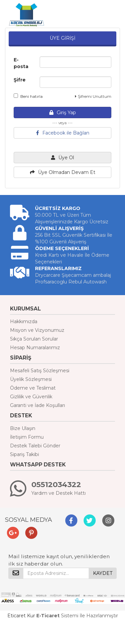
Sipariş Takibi (24, 454)
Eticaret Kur (21, 616)
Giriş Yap (63, 113)
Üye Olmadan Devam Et (63, 172)
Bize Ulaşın (23, 428)
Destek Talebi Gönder (35, 446)
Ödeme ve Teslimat (33, 388)
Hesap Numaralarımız (35, 348)
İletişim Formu (27, 437)
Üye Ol (62, 158)
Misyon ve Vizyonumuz (37, 330)
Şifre (20, 80)
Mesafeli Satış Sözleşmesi (40, 371)
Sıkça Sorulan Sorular (34, 339)
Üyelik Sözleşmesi (31, 379)
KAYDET (103, 573)
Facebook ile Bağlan (63, 133)
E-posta (21, 63)
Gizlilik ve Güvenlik (31, 397)
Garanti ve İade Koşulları (37, 405)
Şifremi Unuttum (93, 96)
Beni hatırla (28, 96)
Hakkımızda (24, 321)
